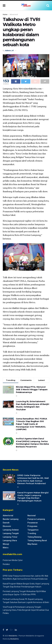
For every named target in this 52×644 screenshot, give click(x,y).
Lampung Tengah (11, 533)
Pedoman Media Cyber (13, 560)
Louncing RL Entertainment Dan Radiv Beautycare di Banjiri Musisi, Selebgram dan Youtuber (33, 405)
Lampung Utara (10, 540)
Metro (6, 548)
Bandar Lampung (11, 519)
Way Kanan (32, 544)
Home (5, 15)
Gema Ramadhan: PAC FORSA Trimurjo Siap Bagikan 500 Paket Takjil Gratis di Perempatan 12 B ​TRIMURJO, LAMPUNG (32, 424)
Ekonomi (7, 526)
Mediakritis (13, 636)
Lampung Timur (10, 537)
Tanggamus (33, 530)
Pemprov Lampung (36, 519)
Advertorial (14, 15)
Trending (32, 533)
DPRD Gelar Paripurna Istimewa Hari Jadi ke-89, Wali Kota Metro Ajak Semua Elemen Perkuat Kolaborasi (33, 479)
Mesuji (6, 544)
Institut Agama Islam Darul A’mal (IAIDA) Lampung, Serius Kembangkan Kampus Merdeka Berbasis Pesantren (32, 443)
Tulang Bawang (34, 537)
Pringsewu (32, 526)
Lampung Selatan (11, 530)
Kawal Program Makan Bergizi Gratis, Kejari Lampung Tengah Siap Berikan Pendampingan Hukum (33, 497)
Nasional (32, 516)
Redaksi (6, 564)
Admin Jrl (9, 51)
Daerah (6, 523)
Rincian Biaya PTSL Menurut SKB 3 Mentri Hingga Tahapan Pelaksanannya (32, 390)
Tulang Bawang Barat (37, 540)
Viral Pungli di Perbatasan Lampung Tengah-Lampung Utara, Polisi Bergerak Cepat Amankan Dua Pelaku (26, 610)
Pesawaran (33, 523)
